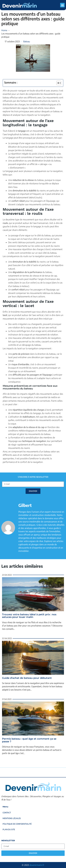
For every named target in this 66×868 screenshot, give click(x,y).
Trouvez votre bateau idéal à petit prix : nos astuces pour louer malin (29, 616)
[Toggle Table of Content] (57, 83)
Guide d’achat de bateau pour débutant (27, 678)
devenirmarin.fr (37, 865)
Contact (7, 813)
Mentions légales (12, 818)
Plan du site (9, 829)
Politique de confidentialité (17, 824)
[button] (62, 5)
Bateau (27, 41)
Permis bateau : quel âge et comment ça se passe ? (29, 740)
